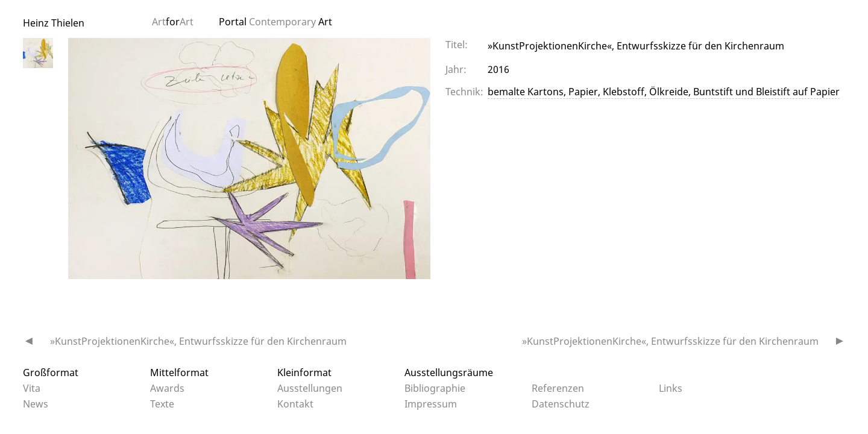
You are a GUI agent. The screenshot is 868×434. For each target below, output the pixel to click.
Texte (162, 404)
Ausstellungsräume (449, 373)
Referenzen (558, 388)
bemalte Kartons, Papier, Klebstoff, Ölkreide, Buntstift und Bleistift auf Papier (664, 92)
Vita (32, 388)
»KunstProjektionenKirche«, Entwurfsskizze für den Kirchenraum (198, 341)
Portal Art (275, 22)
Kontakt (295, 404)
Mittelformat (179, 373)
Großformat (51, 373)
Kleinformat (304, 373)
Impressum (431, 404)
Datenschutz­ (561, 404)
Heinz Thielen (54, 23)
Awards (167, 388)
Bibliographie (435, 388)
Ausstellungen (310, 388)
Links (671, 388)
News (36, 404)
